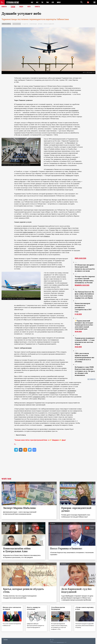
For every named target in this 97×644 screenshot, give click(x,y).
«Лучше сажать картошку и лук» (85, 608)
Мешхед (47, 236)
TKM (47, 2)
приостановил (28, 232)
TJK (42, 2)
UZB (53, 2)
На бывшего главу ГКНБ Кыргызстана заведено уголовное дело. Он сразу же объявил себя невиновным (85, 371)
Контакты (6, 639)
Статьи (13, 7)
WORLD (59, 2)
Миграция (40, 24)
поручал (17, 380)
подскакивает (74, 110)
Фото (29, 7)
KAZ (32, 2)
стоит (59, 267)
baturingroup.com (60, 642)
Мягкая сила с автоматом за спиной (12, 608)
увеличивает (72, 391)
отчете (25, 338)
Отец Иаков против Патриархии (58, 608)
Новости (4, 7)
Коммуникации (33, 24)
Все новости (91, 379)
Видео (21, 7)
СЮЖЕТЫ (37, 7)
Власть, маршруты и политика (34, 608)
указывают (48, 425)
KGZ (37, 2)
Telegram (55, 440)
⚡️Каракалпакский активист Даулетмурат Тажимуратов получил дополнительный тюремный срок (84, 325)
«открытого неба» (39, 397)
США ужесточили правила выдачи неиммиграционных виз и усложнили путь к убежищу (84, 357)
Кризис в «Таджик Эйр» (49, 24)
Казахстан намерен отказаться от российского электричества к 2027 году (83, 307)
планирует (53, 393)
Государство (25, 24)
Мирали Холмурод (6, 24)
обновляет (32, 393)
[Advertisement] (48, 466)
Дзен (63, 440)
